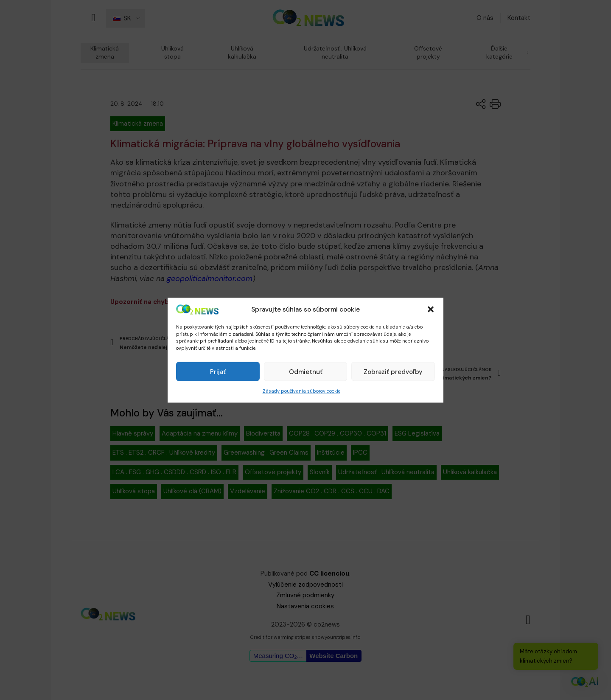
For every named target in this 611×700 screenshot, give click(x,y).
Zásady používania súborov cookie (301, 391)
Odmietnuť (306, 371)
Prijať (218, 371)
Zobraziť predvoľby (393, 371)
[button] (431, 309)
